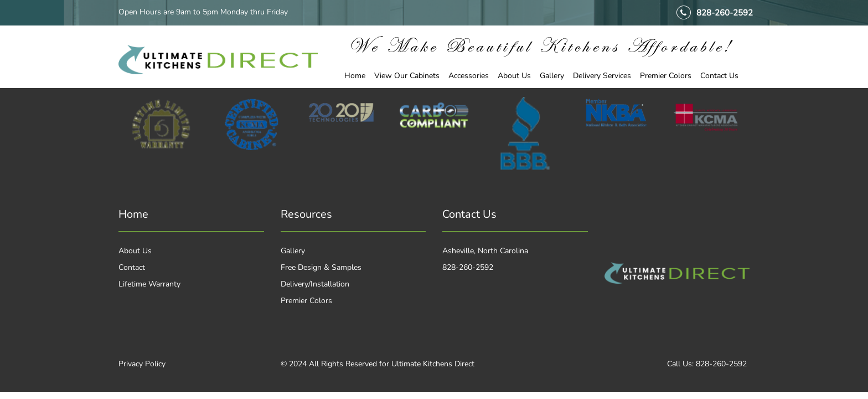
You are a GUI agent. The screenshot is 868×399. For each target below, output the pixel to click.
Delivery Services (602, 76)
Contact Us (719, 76)
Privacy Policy (142, 364)
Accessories (469, 76)
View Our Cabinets (407, 76)
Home (355, 76)
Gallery (552, 76)
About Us (514, 76)
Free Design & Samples (321, 267)
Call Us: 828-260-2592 (707, 364)
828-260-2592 (725, 13)
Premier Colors (666, 76)
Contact (132, 267)
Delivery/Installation (315, 284)
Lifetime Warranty (149, 284)
